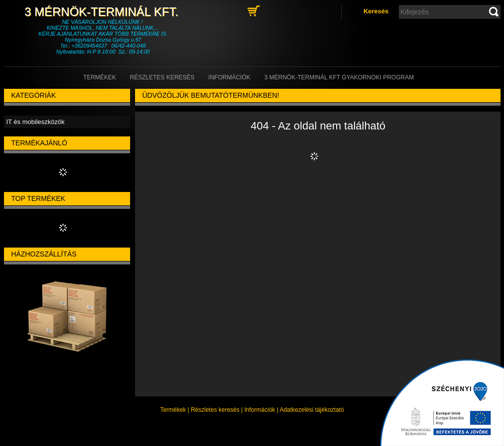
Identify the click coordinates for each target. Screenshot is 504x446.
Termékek (173, 410)
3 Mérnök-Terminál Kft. (103, 12)
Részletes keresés (215, 410)
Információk (260, 410)
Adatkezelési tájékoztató (312, 410)
